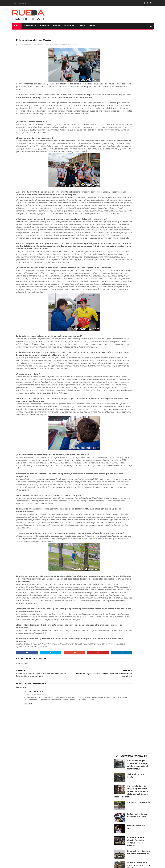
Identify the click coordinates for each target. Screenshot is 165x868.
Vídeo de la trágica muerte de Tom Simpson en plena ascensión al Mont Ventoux (139, 46)
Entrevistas (29, 26)
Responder (28, 813)
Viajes (92, 26)
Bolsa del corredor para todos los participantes (139, 134)
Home (14, 3)
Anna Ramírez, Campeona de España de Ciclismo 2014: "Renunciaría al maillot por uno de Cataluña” (131, 161)
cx (41, 46)
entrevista (47, 46)
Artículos (69, 26)
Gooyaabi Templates (56, 865)
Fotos (81, 26)
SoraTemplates (28, 865)
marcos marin (73, 46)
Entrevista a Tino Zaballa (139, 83)
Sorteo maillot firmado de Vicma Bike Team (138, 97)
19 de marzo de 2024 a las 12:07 (36, 801)
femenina (55, 46)
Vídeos (56, 26)
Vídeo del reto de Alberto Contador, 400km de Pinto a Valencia (136, 123)
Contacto (22, 3)
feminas (63, 46)
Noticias (44, 26)
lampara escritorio (34, 798)
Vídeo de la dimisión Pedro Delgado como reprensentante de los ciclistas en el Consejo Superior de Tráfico (131, 73)
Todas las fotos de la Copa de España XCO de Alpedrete (139, 147)
